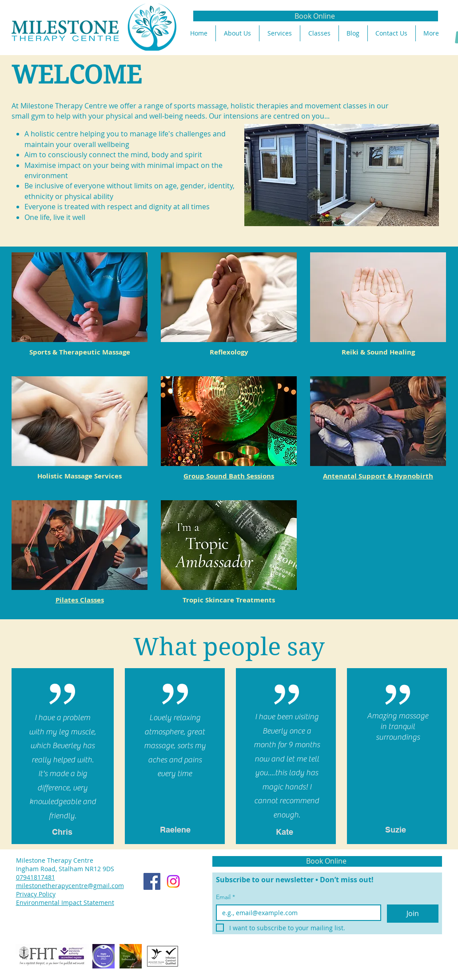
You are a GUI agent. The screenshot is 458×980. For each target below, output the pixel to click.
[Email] (296, 913)
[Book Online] (316, 16)
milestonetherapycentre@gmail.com (70, 886)
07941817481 (36, 877)
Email (225, 897)
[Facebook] (152, 881)
